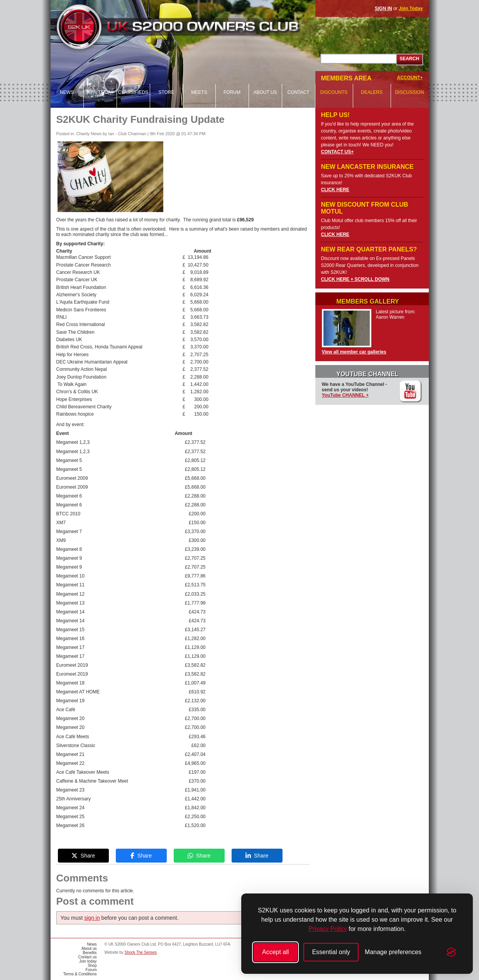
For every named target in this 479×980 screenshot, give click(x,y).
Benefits (90, 953)
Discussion (410, 92)
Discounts (334, 92)
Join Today (411, 8)
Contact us (88, 957)
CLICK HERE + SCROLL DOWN (355, 279)
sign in (92, 918)
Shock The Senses (141, 952)
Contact (298, 92)
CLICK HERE (335, 190)
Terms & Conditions (80, 974)
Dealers (372, 92)
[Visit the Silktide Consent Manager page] (451, 952)
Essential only (331, 952)
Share (83, 856)
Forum (232, 92)
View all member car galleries (354, 352)
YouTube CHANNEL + (345, 395)
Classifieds (133, 92)
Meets (199, 92)
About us (265, 92)
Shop (92, 966)
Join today (100, 92)
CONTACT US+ (338, 152)
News (67, 92)
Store (166, 92)
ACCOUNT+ (410, 78)
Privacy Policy (328, 929)
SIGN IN (383, 8)
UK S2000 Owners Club (192, 27)
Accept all (275, 952)
